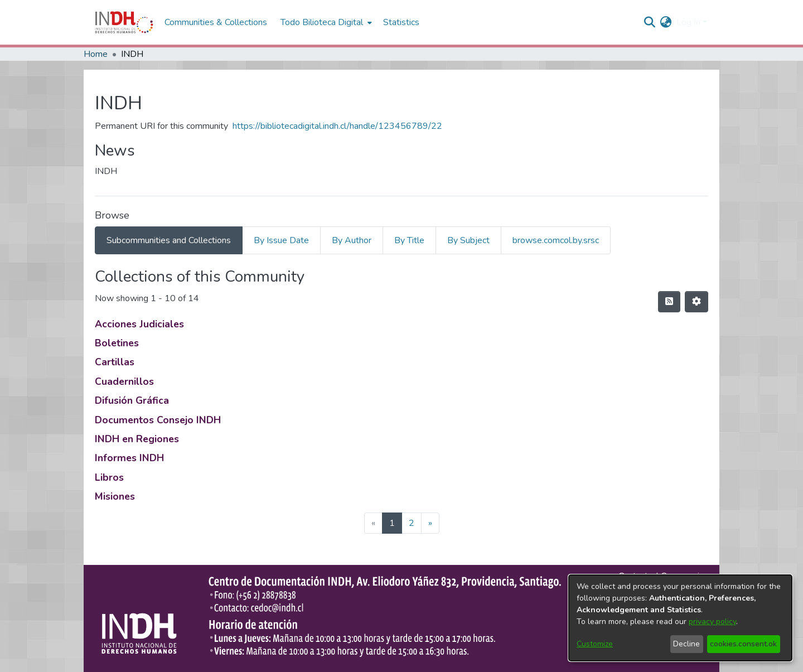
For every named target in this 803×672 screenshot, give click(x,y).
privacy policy (712, 622)
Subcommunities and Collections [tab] (169, 240)
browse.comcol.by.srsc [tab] (556, 240)
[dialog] (680, 618)
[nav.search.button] (650, 22)
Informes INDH (129, 458)
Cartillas (115, 362)
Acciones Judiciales (139, 324)
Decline (686, 644)
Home (96, 54)
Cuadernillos (124, 381)
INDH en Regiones (137, 439)
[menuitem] (666, 22)
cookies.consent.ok (743, 644)
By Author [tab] (352, 240)
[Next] (430, 523)
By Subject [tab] (468, 240)
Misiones (115, 496)
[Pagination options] (696, 302)
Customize (595, 644)
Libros (109, 477)
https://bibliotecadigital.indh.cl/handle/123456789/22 (337, 126)
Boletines (117, 343)
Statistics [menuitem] (401, 22)
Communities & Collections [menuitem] (216, 22)
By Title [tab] (409, 240)
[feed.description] (669, 302)
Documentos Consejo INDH (158, 420)
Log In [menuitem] (688, 22)
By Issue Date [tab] (281, 240)
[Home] (124, 22)
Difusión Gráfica (132, 400)
